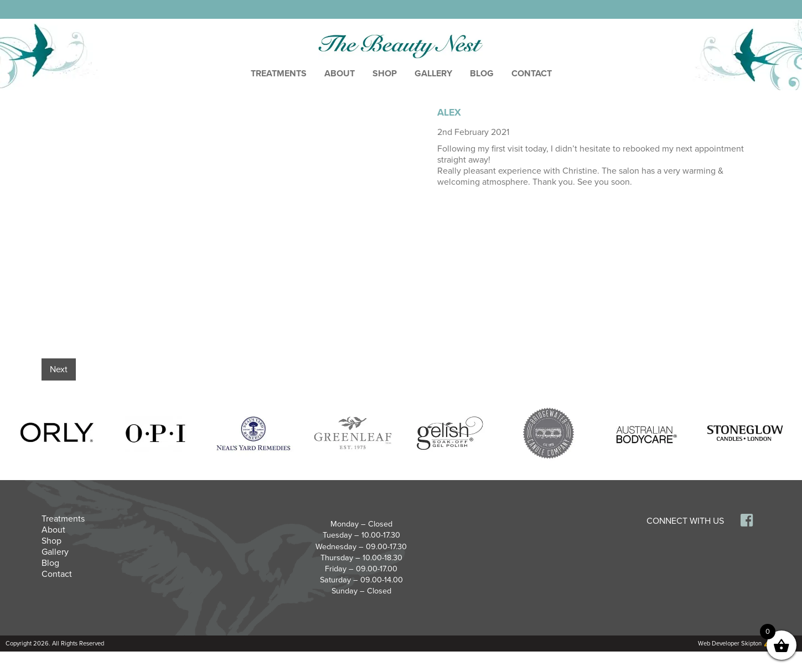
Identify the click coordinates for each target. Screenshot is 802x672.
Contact (532, 74)
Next (59, 369)
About (340, 74)
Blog (482, 74)
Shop (385, 74)
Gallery (433, 74)
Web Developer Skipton (730, 644)
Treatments (279, 74)
